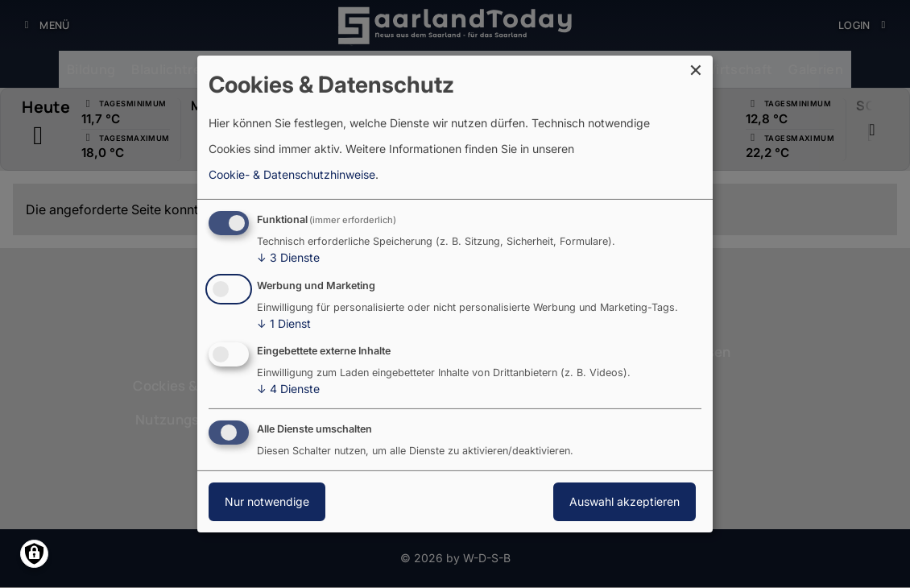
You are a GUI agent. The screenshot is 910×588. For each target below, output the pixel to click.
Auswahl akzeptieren (625, 501)
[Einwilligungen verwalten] (34, 554)
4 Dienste (288, 389)
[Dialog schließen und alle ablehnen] (701, 66)
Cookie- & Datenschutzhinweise (292, 174)
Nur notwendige (267, 501)
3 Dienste (288, 258)
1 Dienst (284, 324)
